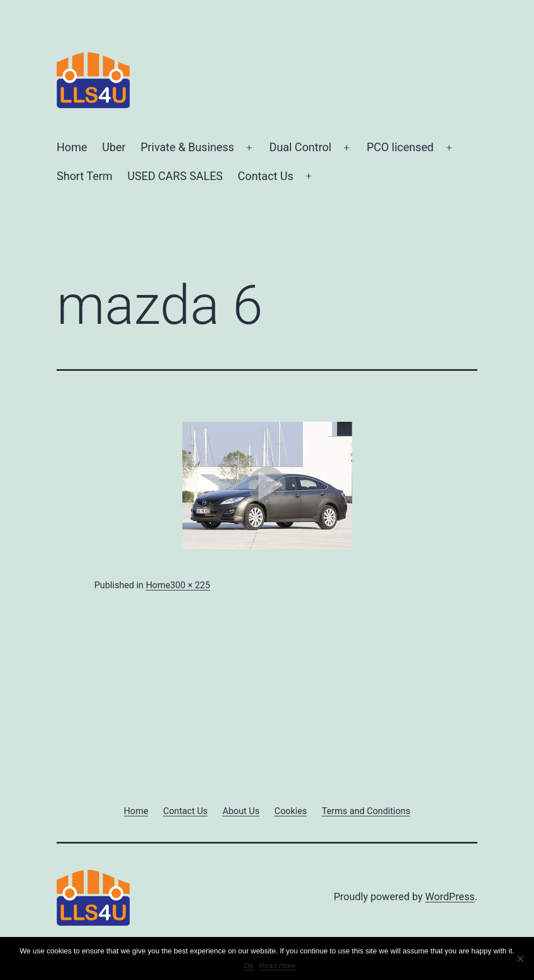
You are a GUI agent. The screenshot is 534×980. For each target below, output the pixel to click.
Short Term (85, 176)
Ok (249, 966)
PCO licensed (400, 147)
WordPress (450, 896)
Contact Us (266, 176)
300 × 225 (190, 585)
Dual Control (301, 147)
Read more (277, 966)
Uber (114, 147)
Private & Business (187, 147)
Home (72, 147)
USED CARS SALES (175, 176)
